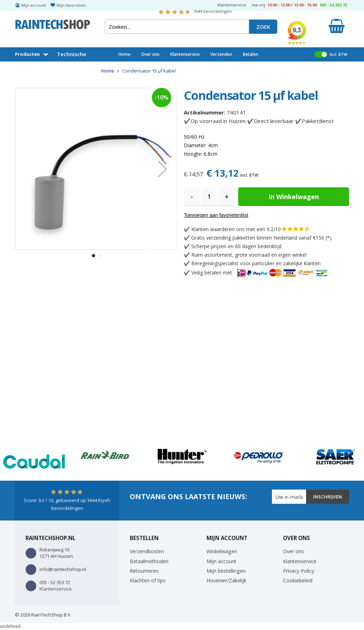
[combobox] (177, 27)
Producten (27, 54)
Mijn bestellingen (226, 571)
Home (124, 54)
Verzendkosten (147, 551)
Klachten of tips (148, 580)
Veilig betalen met (260, 273)
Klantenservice (185, 54)
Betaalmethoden (149, 561)
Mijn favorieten (71, 5)
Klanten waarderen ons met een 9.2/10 (236, 229)
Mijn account (34, 5)
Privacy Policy (299, 571)
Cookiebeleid (298, 580)
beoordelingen (213, 11)
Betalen (250, 54)
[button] (162, 169)
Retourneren (144, 571)
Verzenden (221, 54)
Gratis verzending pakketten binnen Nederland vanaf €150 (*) (261, 238)
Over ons (150, 54)
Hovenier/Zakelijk (226, 580)
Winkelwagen (222, 551)
